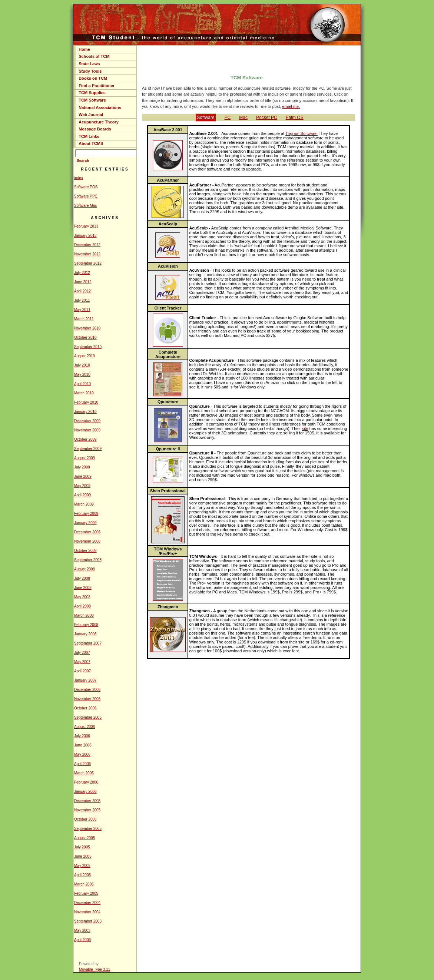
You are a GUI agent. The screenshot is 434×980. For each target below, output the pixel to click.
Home (84, 49)
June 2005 (83, 856)
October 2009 (85, 439)
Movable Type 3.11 (95, 969)
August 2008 (85, 569)
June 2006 (83, 745)
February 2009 (86, 514)
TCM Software (92, 100)
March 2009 (84, 504)
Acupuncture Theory (99, 122)
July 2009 (82, 467)
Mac (243, 117)
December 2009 (87, 421)
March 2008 (84, 615)
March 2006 (84, 773)
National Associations (100, 107)
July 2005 (82, 847)
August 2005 (85, 838)
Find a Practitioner (97, 86)
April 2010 (82, 384)
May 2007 (82, 662)
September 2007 (88, 643)
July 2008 (82, 578)
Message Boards (95, 129)
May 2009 (82, 486)
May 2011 (82, 310)
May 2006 (82, 754)
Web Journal (91, 115)
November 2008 (87, 541)
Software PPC (86, 196)
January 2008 (85, 634)
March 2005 (84, 884)
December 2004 (87, 903)
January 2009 (85, 523)
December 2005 (87, 801)
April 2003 (82, 940)
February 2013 (86, 226)
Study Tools (90, 71)
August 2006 (85, 727)
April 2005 (82, 875)
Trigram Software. (302, 133)
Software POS (86, 187)
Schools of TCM (94, 56)
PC (228, 117)
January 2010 (85, 412)
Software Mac (85, 206)
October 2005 (85, 819)
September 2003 (88, 921)
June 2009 (83, 476)
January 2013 (85, 236)
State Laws (89, 64)
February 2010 (86, 402)
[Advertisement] (249, 59)
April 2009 (82, 495)
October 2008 (85, 551)
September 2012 (88, 263)
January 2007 (85, 680)
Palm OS (295, 117)
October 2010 (85, 337)
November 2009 (87, 430)
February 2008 (86, 625)
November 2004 (87, 912)
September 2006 (88, 717)
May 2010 (82, 375)
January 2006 (85, 792)
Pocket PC (267, 117)
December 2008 (87, 532)
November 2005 (87, 810)
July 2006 (82, 736)
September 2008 (88, 560)
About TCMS (91, 143)
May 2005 (82, 866)
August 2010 (85, 356)
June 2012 (83, 282)
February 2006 (86, 782)
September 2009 (88, 449)
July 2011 (82, 300)
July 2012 (82, 273)
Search (83, 161)
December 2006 (87, 690)
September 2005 (88, 829)
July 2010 (82, 365)
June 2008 (83, 588)
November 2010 (87, 328)
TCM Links (89, 136)
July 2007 (82, 653)
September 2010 (88, 347)
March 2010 (84, 393)
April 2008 (82, 606)
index (79, 178)
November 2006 (87, 699)
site (305, 428)
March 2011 (84, 319)
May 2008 (82, 597)
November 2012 (87, 254)
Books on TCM (93, 78)
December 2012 (87, 245)
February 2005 (86, 893)
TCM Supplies (92, 93)
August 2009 (85, 458)
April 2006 (82, 764)
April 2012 (82, 291)
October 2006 (85, 708)
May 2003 (82, 931)
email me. (291, 106)
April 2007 (82, 671)
